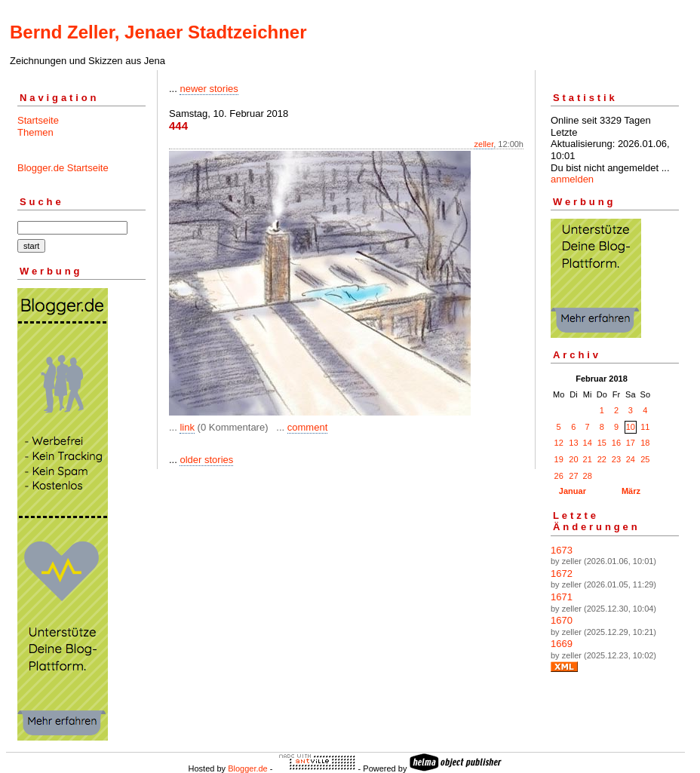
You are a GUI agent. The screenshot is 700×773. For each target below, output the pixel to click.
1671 (562, 597)
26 (559, 476)
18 (645, 443)
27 (573, 476)
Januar (573, 491)
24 (631, 459)
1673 (562, 550)
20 (573, 459)
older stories (206, 460)
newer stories (209, 89)
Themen (35, 132)
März (631, 491)
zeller (484, 144)
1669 (562, 644)
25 (645, 459)
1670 (562, 620)
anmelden (572, 179)
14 (588, 443)
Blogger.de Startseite (63, 168)
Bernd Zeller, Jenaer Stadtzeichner (158, 32)
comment (307, 427)
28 (588, 476)
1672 (562, 574)
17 (631, 443)
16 (616, 443)
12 (559, 443)
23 (616, 459)
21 (588, 459)
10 (631, 427)
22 (602, 459)
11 (645, 427)
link (187, 427)
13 (573, 443)
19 (559, 459)
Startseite (38, 120)
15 (602, 443)
